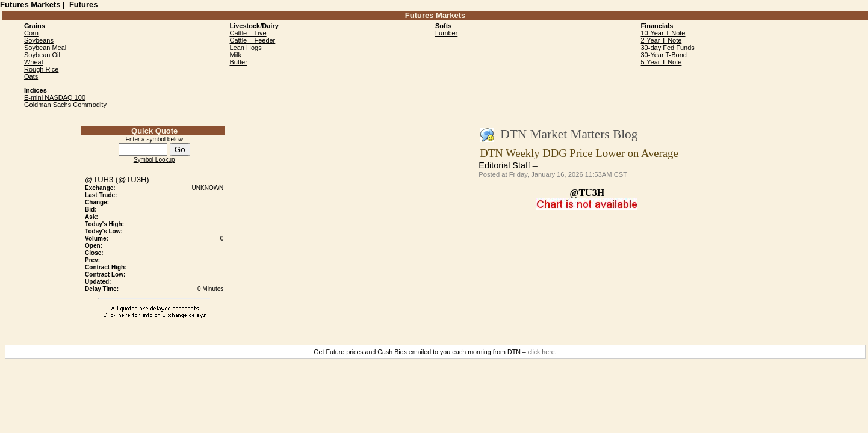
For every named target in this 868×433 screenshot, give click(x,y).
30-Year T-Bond (664, 55)
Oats (31, 76)
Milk (235, 55)
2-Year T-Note (662, 40)
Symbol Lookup (154, 160)
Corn (31, 33)
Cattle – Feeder (252, 40)
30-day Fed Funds (668, 48)
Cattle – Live (248, 33)
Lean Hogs (245, 48)
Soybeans (39, 40)
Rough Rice (41, 69)
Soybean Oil (42, 55)
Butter (238, 62)
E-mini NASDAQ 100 (55, 97)
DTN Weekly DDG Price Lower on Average (579, 153)
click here (541, 352)
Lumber (446, 33)
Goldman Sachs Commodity (65, 105)
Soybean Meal (45, 48)
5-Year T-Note (662, 62)
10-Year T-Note (663, 33)
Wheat (34, 62)
